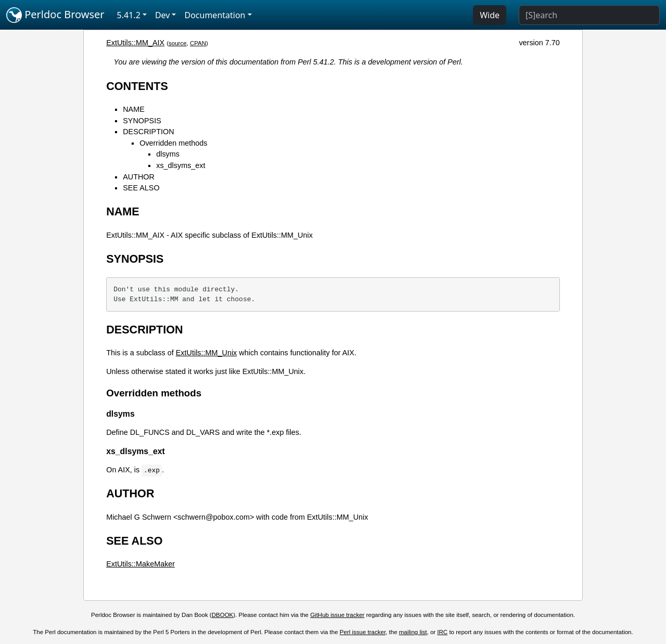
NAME (134, 109)
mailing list (413, 632)
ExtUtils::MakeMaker (140, 564)
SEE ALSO (141, 188)
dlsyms (168, 154)
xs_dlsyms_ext (181, 165)
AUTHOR (139, 177)
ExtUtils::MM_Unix (207, 353)
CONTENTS (137, 86)
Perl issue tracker (363, 632)
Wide (490, 15)
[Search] (589, 15)
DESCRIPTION (148, 132)
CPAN (198, 43)
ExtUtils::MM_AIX (135, 43)
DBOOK (223, 615)
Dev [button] (163, 15)
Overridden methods (173, 143)
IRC (442, 632)
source (178, 43)
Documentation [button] (215, 15)
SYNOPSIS (142, 121)
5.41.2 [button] (129, 15)
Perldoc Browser (55, 15)
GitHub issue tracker (337, 615)
